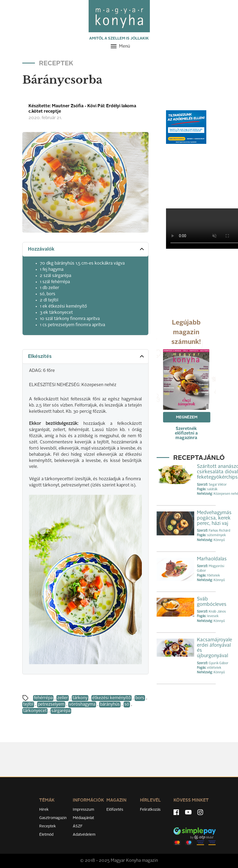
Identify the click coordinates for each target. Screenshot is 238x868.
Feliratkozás (150, 810)
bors (140, 698)
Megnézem (187, 417)
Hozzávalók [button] (86, 249)
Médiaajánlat (83, 818)
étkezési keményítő (111, 698)
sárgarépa (61, 711)
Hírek (44, 810)
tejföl (28, 705)
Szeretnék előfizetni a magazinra (186, 433)
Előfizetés (115, 810)
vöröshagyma (82, 705)
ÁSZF (78, 826)
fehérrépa (43, 698)
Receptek (48, 826)
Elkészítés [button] (86, 356)
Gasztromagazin (53, 818)
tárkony (80, 698)
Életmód (46, 835)
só (127, 705)
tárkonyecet (35, 711)
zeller (63, 698)
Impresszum (83, 810)
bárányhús (110, 705)
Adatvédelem (84, 835)
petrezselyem (51, 705)
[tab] (85, 249)
